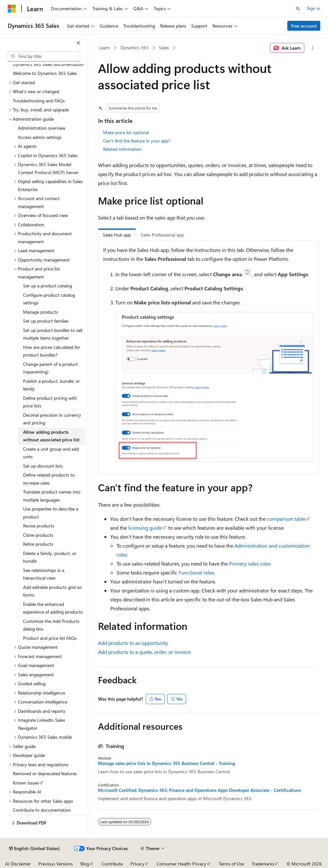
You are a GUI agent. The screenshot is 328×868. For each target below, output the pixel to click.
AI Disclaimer (18, 864)
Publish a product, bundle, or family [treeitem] (51, 385)
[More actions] (312, 48)
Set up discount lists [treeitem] (43, 466)
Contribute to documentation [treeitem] (42, 810)
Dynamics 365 (135, 48)
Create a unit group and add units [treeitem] (51, 453)
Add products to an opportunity (133, 643)
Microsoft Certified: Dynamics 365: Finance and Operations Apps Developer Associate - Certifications (199, 790)
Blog (85, 864)
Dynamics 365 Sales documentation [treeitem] (48, 64)
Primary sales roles (250, 563)
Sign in (314, 8)
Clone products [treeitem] (38, 535)
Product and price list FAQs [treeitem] (50, 638)
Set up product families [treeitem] (46, 321)
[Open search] (298, 9)
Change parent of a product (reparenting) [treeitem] (50, 368)
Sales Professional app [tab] (162, 235)
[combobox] (44, 56)
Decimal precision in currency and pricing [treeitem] (52, 419)
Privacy (137, 864)
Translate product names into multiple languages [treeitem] (52, 496)
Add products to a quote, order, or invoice (144, 652)
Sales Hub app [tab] (117, 235)
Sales (164, 48)
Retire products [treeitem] (38, 544)
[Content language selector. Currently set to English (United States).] (34, 848)
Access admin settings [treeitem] (40, 137)
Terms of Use (231, 864)
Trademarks (263, 864)
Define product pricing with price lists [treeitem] (50, 402)
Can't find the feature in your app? (137, 141)
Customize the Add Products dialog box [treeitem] (51, 625)
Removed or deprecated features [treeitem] (45, 773)
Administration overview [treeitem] (42, 128)
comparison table (286, 519)
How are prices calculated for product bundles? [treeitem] (52, 351)
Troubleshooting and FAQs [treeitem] (39, 101)
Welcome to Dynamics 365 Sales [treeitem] (45, 73)
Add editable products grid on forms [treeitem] (53, 591)
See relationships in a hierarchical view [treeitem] (44, 574)
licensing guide (145, 528)
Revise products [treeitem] (39, 526)
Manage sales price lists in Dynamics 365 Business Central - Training (167, 763)
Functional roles (197, 572)
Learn (104, 48)
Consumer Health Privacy (181, 864)
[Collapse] (78, 43)
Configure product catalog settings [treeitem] (49, 299)
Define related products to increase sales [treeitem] (49, 479)
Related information (122, 149)
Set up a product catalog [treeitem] (48, 286)
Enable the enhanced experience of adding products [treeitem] (53, 608)
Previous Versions (56, 864)
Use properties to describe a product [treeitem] (51, 513)
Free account (304, 26)
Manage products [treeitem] (41, 312)
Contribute (112, 864)
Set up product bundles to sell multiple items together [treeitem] (53, 334)
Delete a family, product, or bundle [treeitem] (50, 557)
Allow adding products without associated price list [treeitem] (51, 436)
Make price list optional (126, 132)
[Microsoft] (12, 9)
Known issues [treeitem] (26, 783)
